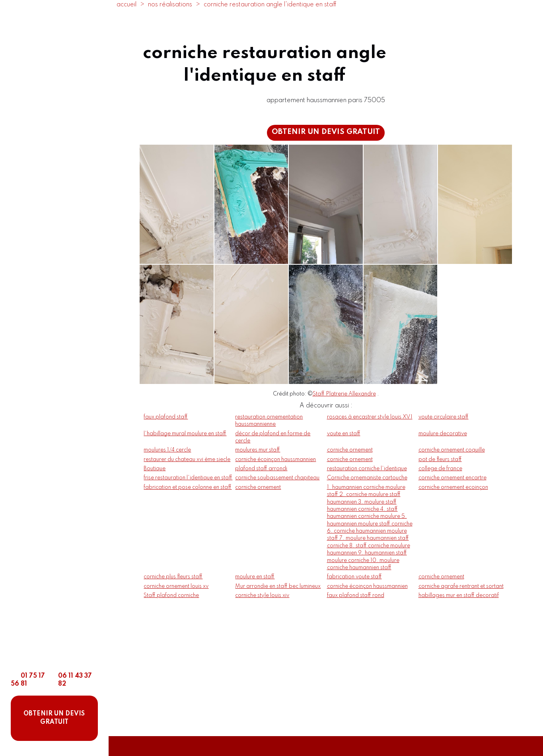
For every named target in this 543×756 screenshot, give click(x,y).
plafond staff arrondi (261, 469)
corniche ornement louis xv (176, 586)
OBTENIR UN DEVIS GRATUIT (54, 718)
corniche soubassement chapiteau (277, 478)
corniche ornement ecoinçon (453, 487)
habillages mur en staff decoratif (459, 595)
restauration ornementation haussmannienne (269, 421)
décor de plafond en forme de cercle (273, 437)
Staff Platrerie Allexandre (344, 394)
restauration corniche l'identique (367, 469)
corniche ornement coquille (452, 450)
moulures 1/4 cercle (167, 450)
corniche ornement (350, 450)
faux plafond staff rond (356, 595)
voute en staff (344, 434)
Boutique (155, 469)
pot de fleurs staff (440, 459)
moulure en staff (255, 577)
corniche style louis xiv (262, 595)
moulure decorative (443, 434)
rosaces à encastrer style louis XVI (370, 417)
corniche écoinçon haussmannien (275, 459)
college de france (440, 469)
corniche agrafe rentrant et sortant (461, 586)
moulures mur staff (258, 450)
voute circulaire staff (444, 417)
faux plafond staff (166, 417)
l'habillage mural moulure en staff (185, 434)
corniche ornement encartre (452, 478)
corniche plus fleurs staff (173, 577)
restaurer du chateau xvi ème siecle (187, 459)
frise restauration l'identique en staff (188, 478)
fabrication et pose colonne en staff (188, 487)
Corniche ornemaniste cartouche (367, 478)
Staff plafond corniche (171, 595)
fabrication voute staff (354, 577)
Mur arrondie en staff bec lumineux (278, 586)
